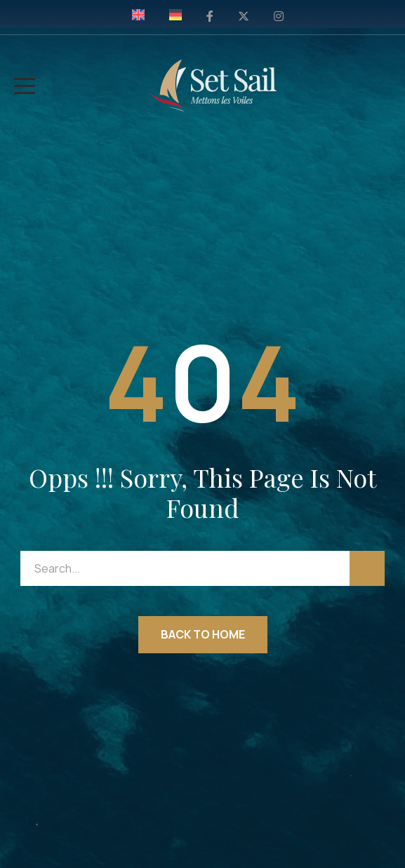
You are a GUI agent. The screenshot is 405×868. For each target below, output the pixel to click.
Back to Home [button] (203, 634)
